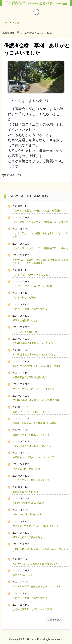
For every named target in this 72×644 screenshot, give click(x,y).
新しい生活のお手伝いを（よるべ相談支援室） (37, 366)
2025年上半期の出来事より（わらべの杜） (35, 343)
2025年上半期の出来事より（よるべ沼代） (35, 355)
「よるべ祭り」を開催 (24, 298)
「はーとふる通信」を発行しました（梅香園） (37, 211)
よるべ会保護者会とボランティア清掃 (32, 609)
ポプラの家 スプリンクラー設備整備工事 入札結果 (40, 222)
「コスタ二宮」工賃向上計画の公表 (31, 480)
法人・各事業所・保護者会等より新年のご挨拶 (37, 587)
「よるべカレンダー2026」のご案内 (31, 275)
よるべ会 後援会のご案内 (26, 332)
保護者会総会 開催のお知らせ (29, 537)
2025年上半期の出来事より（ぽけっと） (34, 446)
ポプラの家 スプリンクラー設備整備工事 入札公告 (40, 248)
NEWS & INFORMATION (29, 196)
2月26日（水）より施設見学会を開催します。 (36, 564)
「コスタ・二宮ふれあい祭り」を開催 (32, 286)
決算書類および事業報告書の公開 (30, 377)
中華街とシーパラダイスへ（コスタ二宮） (35, 457)
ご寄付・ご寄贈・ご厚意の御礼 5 (30, 309)
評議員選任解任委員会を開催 (28, 469)
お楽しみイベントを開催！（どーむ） (32, 412)
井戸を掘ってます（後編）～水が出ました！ (36, 526)
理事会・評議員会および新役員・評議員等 (35, 423)
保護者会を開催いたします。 (28, 320)
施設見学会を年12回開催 (25, 492)
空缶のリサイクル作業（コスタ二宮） (32, 435)
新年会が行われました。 (25, 575)
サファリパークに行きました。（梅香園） (35, 389)
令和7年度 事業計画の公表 (27, 515)
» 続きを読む (55, 620)
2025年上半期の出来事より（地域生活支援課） (37, 400)
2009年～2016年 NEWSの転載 (29, 503)
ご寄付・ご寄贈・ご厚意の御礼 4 (30, 598)
